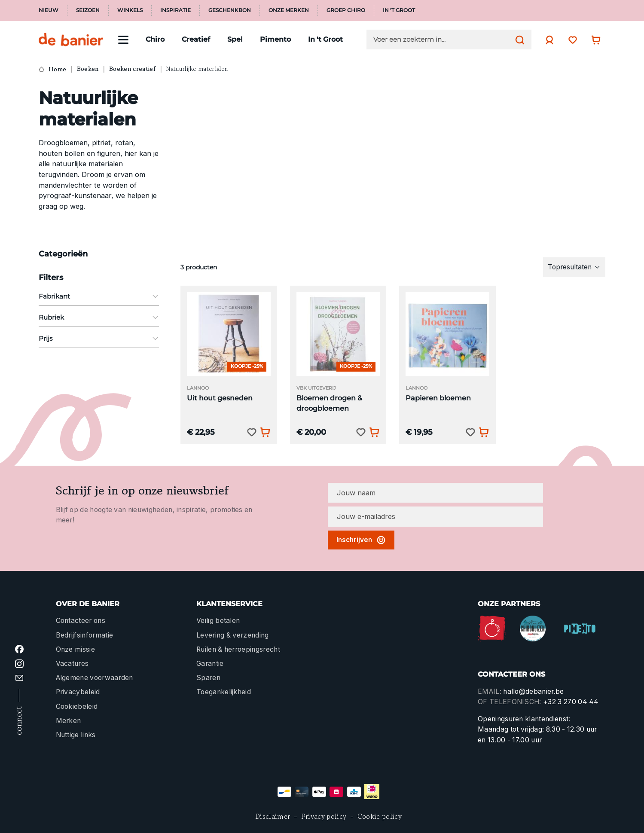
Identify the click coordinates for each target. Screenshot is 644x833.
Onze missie (75, 649)
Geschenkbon (230, 10)
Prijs (99, 338)
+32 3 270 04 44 (571, 702)
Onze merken (289, 10)
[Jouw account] (547, 40)
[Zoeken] (518, 40)
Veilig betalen (218, 621)
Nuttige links (76, 735)
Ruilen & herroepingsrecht (238, 649)
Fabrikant (99, 296)
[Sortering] (574, 267)
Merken (69, 721)
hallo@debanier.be (533, 691)
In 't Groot (399, 10)
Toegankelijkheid (224, 692)
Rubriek (99, 317)
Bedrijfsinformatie (85, 635)
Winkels (130, 10)
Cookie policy (380, 816)
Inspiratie (175, 10)
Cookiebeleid (77, 706)
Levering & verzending (233, 635)
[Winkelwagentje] (594, 40)
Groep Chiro (346, 10)
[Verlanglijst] (571, 40)
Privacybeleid (78, 692)
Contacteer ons (81, 621)
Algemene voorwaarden (95, 678)
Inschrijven (361, 540)
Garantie (210, 664)
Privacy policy (324, 816)
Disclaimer (273, 816)
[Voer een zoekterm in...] (442, 40)
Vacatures (72, 664)
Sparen (208, 678)
